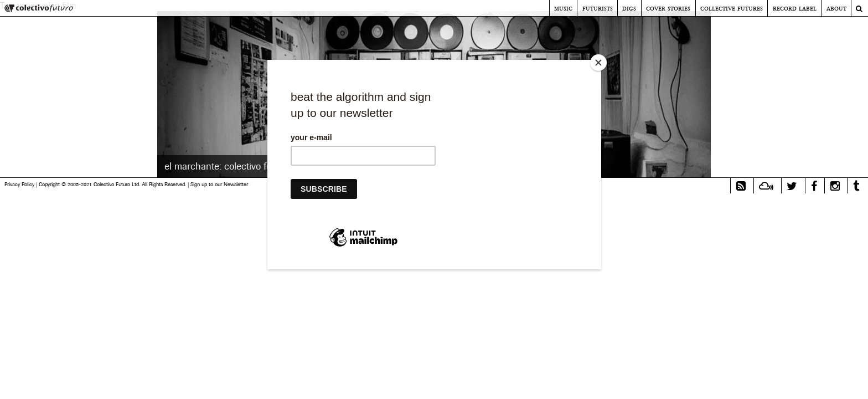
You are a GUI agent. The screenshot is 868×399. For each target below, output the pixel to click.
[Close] (598, 63)
